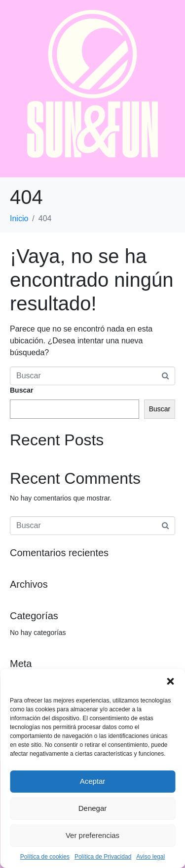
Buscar (21, 390)
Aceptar (93, 781)
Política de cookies (45, 857)
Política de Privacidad (103, 857)
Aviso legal (150, 857)
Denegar (93, 808)
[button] (170, 681)
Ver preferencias (92, 835)
